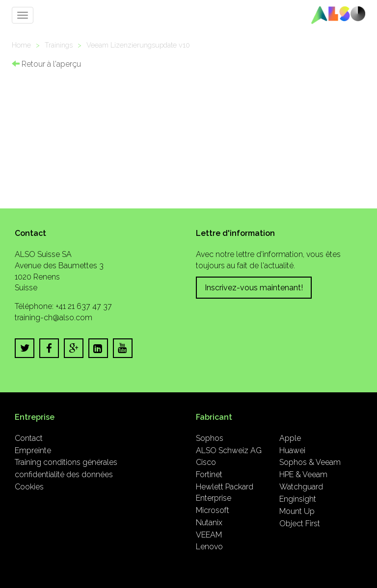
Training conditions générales (66, 462)
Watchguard (301, 487)
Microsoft (213, 510)
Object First (300, 524)
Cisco (206, 462)
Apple (290, 438)
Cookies (29, 487)
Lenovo (209, 547)
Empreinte (33, 450)
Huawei (292, 450)
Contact (29, 438)
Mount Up (297, 511)
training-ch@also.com (54, 318)
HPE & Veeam (303, 474)
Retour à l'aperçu (46, 64)
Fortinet (209, 474)
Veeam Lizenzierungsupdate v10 (138, 45)
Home (21, 45)
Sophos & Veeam (310, 462)
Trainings (59, 45)
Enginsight (298, 499)
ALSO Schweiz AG (229, 450)
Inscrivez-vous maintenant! (254, 288)
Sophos (210, 438)
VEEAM (209, 535)
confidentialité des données (64, 474)
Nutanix (209, 523)
